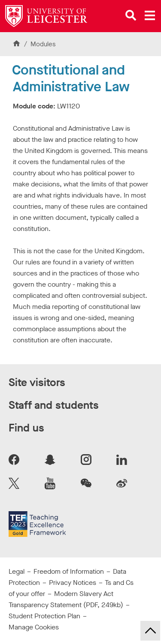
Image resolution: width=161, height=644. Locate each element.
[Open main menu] (150, 15)
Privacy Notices (73, 583)
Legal (17, 571)
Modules (43, 44)
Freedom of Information (69, 571)
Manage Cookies (34, 627)
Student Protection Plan (44, 616)
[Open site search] (131, 15)
